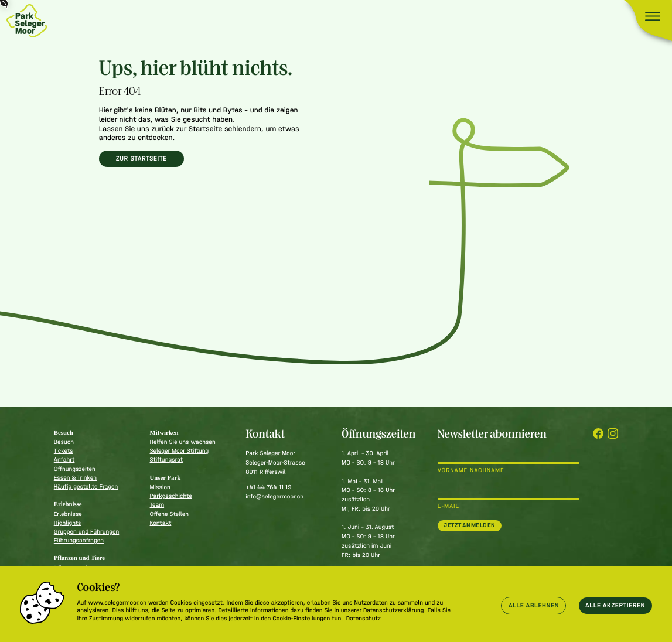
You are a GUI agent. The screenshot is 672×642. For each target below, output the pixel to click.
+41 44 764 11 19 (268, 487)
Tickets (64, 451)
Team (157, 505)
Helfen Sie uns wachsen (183, 442)
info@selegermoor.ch (274, 496)
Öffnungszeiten (75, 469)
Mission (160, 487)
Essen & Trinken (75, 478)
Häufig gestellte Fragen (86, 486)
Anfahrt (64, 460)
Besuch (64, 442)
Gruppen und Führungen (87, 532)
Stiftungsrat (166, 460)
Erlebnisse (68, 514)
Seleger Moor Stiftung (180, 451)
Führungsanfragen (79, 540)
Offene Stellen (169, 514)
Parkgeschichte (171, 496)
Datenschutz (364, 618)
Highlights (68, 523)
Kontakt (161, 523)
